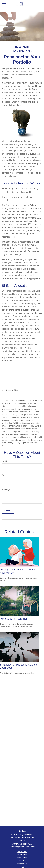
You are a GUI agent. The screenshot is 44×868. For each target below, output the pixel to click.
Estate (22, 861)
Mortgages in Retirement (14, 619)
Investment (22, 858)
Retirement (22, 855)
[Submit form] (8, 511)
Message (6, 489)
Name (5, 461)
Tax (22, 867)
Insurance (22, 864)
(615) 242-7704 (25, 834)
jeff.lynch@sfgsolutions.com (22, 847)
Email (4, 475)
